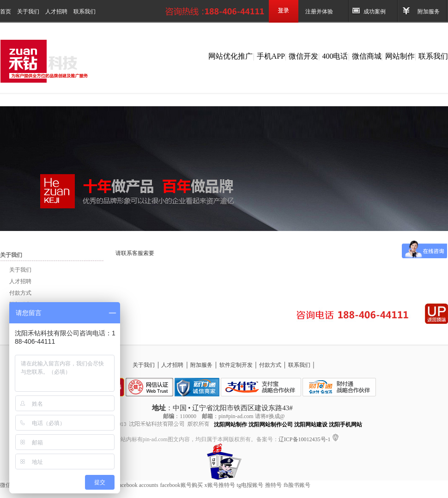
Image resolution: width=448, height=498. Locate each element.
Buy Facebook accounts (132, 485)
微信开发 (303, 56)
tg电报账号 (250, 485)
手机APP (271, 56)
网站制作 (400, 56)
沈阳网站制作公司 (271, 425)
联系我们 (85, 12)
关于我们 (29, 12)
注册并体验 (319, 12)
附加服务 (429, 12)
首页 (6, 12)
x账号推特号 (220, 485)
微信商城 (367, 56)
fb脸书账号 (297, 485)
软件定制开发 (237, 365)
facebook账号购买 (182, 485)
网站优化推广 (230, 56)
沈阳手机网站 (345, 425)
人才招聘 (57, 12)
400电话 (335, 56)
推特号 (273, 485)
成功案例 (375, 12)
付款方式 (20, 293)
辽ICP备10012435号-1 (305, 439)
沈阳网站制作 (230, 425)
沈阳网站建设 (311, 425)
